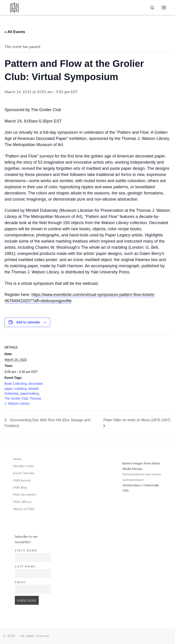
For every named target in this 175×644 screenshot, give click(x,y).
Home (17, 459)
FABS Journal (22, 480)
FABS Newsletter (25, 495)
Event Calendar (24, 473)
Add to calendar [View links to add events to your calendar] (28, 322)
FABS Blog (20, 487)
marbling (21, 389)
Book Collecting (16, 384)
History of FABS (24, 509)
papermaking (30, 393)
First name (26, 550)
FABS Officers (22, 502)
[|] (14, 7)
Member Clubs (23, 466)
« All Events (15, 32)
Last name (25, 566)
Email (21, 582)
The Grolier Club (16, 398)
